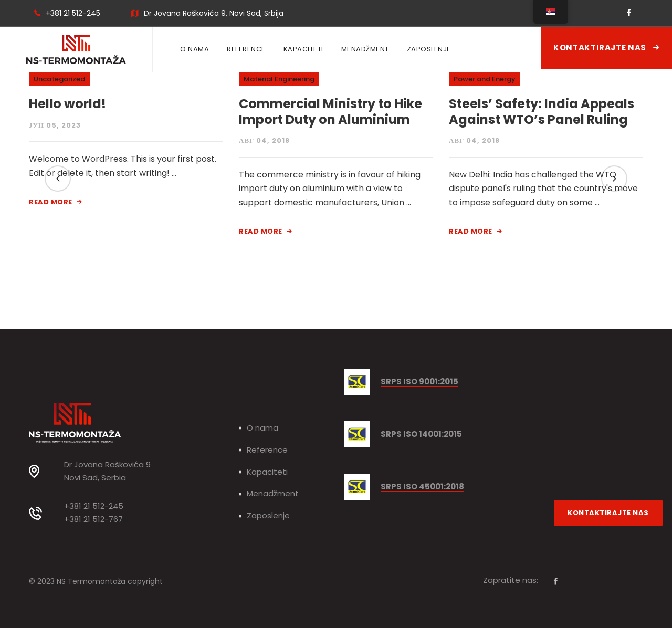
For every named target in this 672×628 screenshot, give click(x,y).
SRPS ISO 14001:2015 (421, 435)
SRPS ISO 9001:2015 (419, 382)
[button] (58, 179)
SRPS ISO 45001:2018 (422, 487)
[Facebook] (556, 581)
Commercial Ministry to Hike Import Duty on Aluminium (330, 112)
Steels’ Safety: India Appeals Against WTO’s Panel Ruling (542, 112)
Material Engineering (279, 79)
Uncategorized (59, 79)
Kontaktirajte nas (606, 48)
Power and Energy (485, 79)
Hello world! (67, 104)
